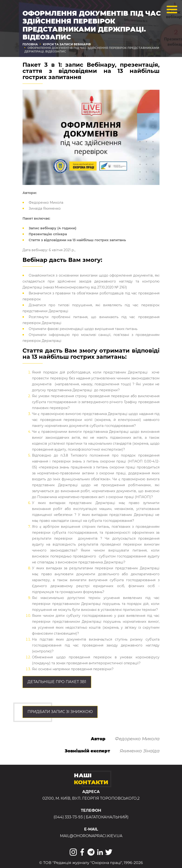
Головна (30, 44)
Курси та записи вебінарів (67, 44)
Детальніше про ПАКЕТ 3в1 (57, 682)
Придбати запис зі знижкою (60, 712)
